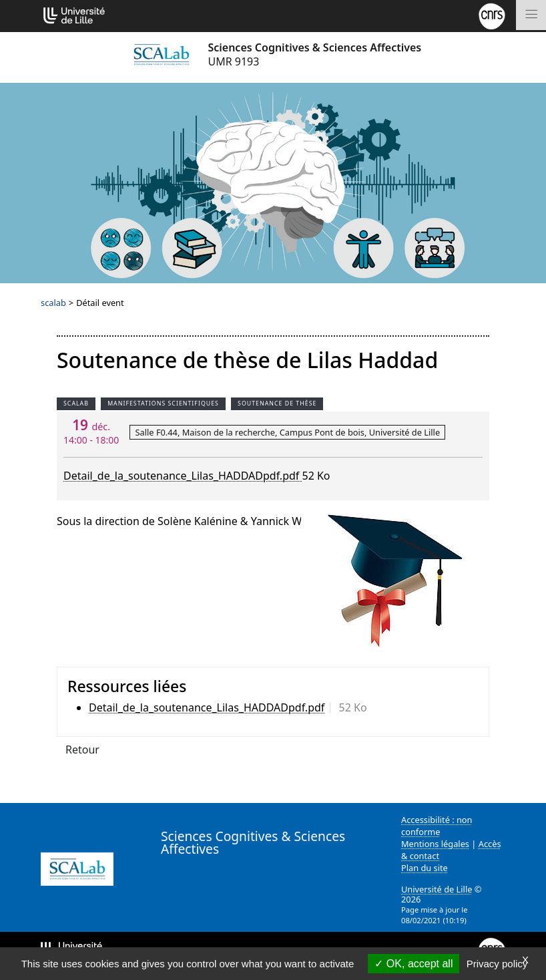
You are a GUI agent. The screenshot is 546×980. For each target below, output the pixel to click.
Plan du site (425, 868)
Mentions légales (435, 844)
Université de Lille (437, 889)
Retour (82, 750)
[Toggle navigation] (531, 15)
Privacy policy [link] (497, 964)
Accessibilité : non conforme (437, 826)
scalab (53, 303)
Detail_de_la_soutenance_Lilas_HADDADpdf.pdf (183, 476)
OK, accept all (414, 964)
